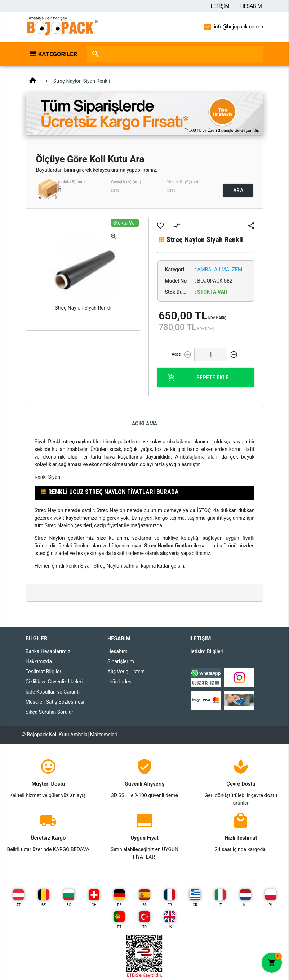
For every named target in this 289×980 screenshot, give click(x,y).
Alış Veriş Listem (126, 672)
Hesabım (251, 6)
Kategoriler (58, 54)
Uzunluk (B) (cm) (70, 182)
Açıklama (144, 424)
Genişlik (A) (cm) (126, 182)
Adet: (176, 354)
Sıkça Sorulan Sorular (50, 712)
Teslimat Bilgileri (44, 672)
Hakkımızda (39, 661)
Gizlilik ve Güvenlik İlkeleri (54, 682)
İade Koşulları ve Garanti (53, 692)
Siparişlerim (121, 661)
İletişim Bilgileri (206, 651)
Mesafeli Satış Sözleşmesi (55, 702)
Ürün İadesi (120, 682)
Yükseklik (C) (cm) (183, 182)
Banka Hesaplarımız (48, 651)
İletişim (219, 6)
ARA (238, 190)
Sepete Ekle (198, 378)
